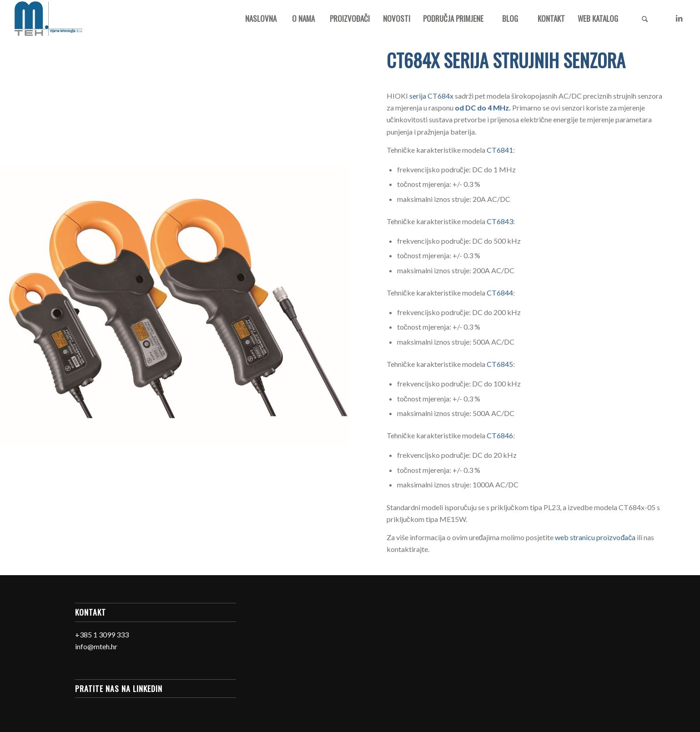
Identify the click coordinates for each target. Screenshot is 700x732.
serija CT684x (431, 96)
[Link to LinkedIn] (679, 18)
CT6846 (500, 435)
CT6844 (500, 293)
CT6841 (500, 150)
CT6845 (500, 364)
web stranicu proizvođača (595, 537)
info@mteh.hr (96, 646)
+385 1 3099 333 (102, 634)
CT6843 (500, 221)
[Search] (645, 19)
